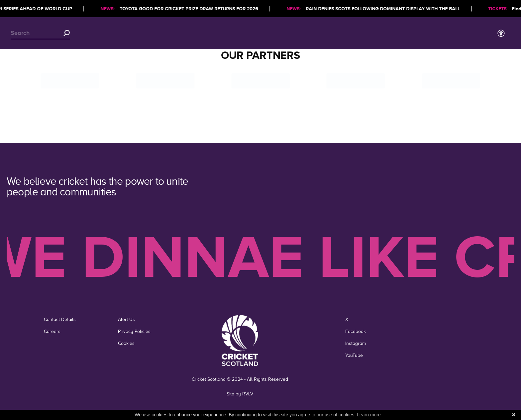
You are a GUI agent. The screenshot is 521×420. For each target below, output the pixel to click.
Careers (52, 331)
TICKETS (499, 9)
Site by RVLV (240, 394)
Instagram (356, 343)
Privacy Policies (134, 331)
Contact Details (60, 319)
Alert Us (126, 319)
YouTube (354, 355)
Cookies (126, 343)
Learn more (369, 415)
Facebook (356, 331)
